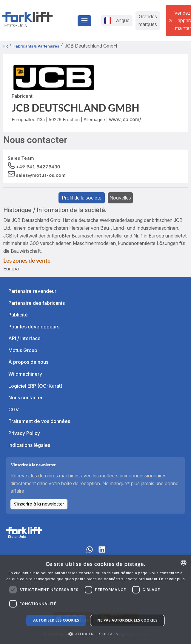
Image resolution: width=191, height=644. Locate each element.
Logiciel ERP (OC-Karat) (35, 386)
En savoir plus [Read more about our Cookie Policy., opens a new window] (172, 579)
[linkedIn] (102, 552)
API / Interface (24, 338)
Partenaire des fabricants (37, 303)
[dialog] (95, 600)
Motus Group (23, 350)
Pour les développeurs (34, 327)
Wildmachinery (25, 374)
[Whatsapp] (90, 552)
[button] (37, 175)
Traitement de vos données (39, 421)
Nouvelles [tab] (120, 198)
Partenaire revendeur (32, 291)
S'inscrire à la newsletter (39, 504)
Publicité (18, 315)
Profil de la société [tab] (82, 198)
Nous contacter (26, 398)
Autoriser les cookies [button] (56, 620)
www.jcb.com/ (125, 119)
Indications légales (29, 445)
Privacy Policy (24, 433)
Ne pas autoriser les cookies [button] (127, 620)
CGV (14, 409)
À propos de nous (28, 362)
